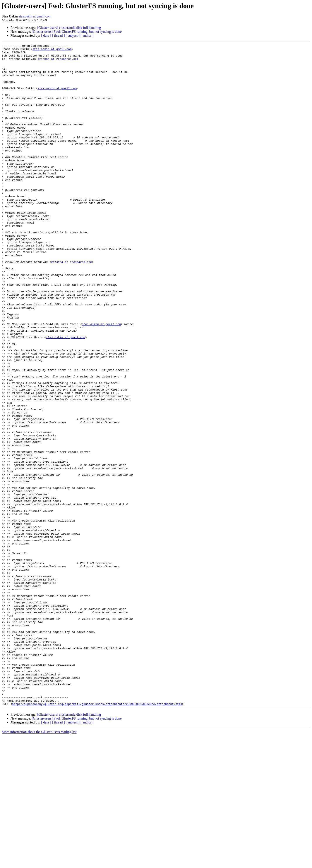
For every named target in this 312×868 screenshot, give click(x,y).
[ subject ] (73, 35)
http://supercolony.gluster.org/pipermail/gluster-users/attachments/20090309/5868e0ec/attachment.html (97, 836)
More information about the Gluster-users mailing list (39, 864)
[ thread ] (58, 35)
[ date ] (46, 35)
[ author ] (87, 35)
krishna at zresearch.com (58, 62)
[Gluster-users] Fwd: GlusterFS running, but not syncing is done (77, 32)
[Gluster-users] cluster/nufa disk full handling (69, 28)
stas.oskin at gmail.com (35, 16)
